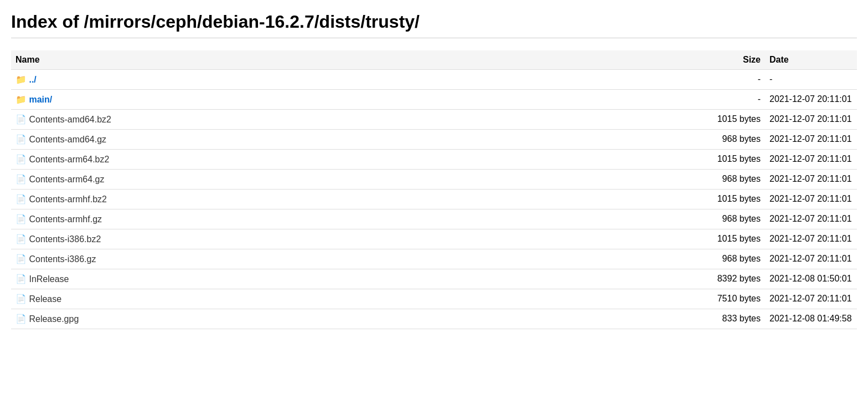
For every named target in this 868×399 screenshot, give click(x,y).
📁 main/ (34, 99)
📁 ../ (26, 80)
